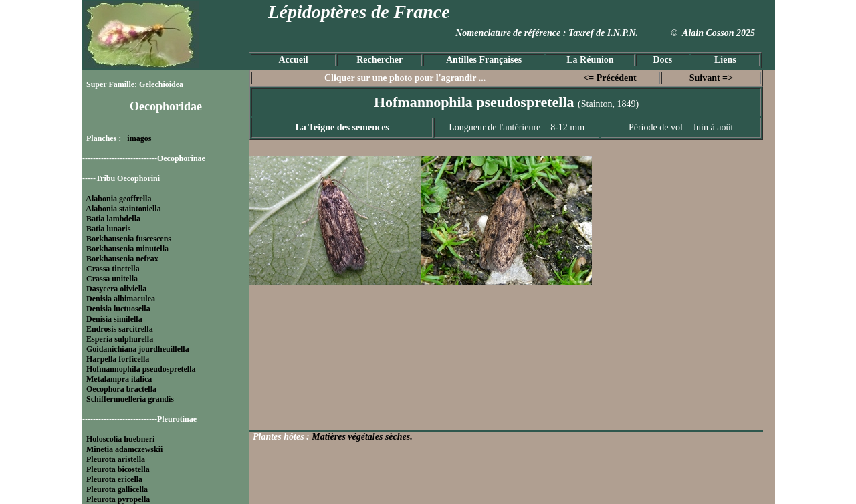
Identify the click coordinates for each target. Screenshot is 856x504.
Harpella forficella (118, 359)
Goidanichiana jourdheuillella (138, 349)
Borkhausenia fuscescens (129, 239)
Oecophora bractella (121, 389)
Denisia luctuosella (118, 309)
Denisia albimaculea (121, 299)
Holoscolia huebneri (120, 439)
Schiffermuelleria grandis (130, 399)
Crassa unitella (112, 279)
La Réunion (590, 60)
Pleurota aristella (116, 459)
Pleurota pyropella (118, 499)
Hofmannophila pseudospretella (141, 369)
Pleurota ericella (114, 479)
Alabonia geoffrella (118, 199)
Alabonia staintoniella (123, 209)
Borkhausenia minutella (127, 249)
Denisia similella (114, 319)
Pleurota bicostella (118, 469)
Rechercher (380, 60)
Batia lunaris (108, 229)
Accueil (293, 60)
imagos (139, 138)
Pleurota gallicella (117, 489)
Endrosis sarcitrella (120, 329)
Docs (662, 60)
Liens (725, 60)
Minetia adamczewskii (124, 449)
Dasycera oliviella (116, 289)
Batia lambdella (113, 219)
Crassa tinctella (113, 269)
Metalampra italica (119, 379)
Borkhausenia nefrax (122, 259)
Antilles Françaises (484, 60)
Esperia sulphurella (120, 339)
